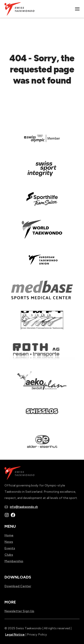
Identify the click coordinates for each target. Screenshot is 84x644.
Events (10, 548)
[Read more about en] (42, 172)
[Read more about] (42, 142)
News (9, 542)
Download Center (18, 586)
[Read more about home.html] (42, 414)
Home (9, 535)
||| (78, 9)
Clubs (9, 555)
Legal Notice (15, 635)
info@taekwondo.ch (24, 507)
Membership (14, 561)
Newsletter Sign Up (19, 611)
